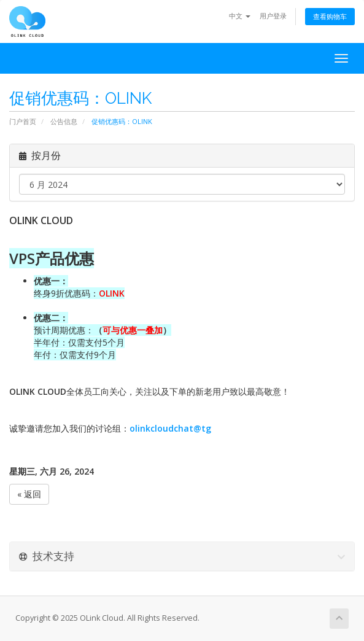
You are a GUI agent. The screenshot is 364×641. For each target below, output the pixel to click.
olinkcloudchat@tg (170, 428)
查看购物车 (330, 16)
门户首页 (23, 121)
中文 (240, 16)
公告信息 (64, 121)
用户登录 (273, 16)
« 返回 (29, 494)
